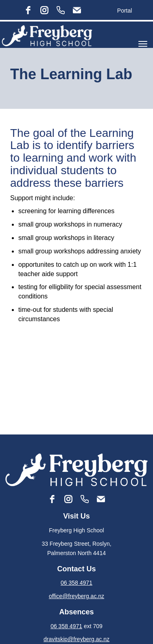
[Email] (77, 10)
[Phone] (61, 10)
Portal (125, 11)
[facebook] (28, 10)
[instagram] (44, 10)
